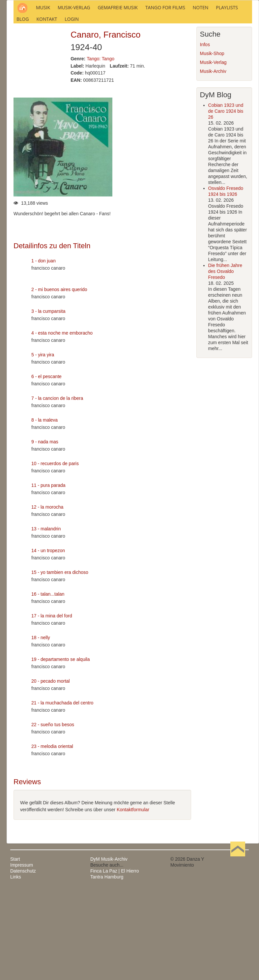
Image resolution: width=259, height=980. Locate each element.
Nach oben (238, 949)
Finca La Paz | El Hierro (115, 961)
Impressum (22, 955)
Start (15, 949)
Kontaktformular (133, 899)
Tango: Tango (101, 148)
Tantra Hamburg (107, 966)
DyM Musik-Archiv (109, 949)
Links (16, 966)
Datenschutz (23, 961)
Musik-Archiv (213, 161)
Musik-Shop (212, 143)
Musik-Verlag (213, 152)
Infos (205, 134)
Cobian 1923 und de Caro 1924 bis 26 (226, 201)
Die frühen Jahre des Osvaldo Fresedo (225, 361)
